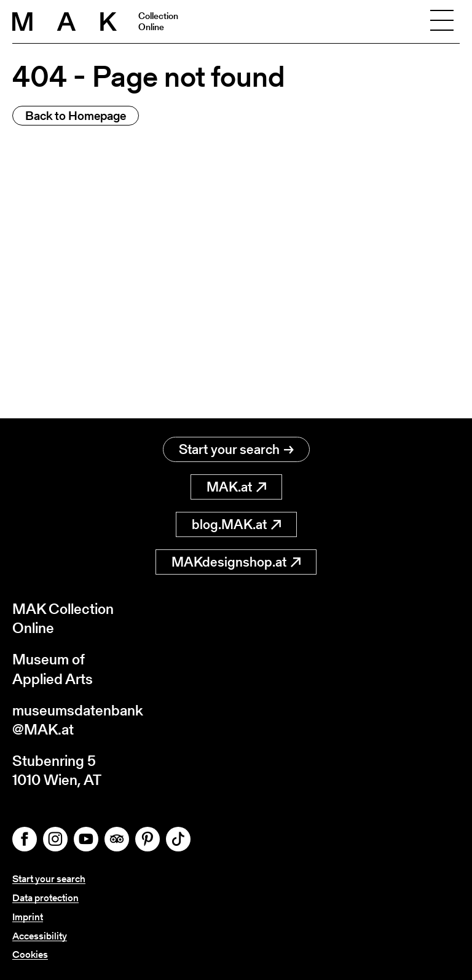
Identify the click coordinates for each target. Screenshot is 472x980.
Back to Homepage (76, 116)
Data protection (45, 898)
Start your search (236, 449)
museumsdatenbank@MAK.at (78, 720)
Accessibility (40, 936)
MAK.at (236, 487)
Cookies (30, 954)
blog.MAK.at (236, 524)
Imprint (28, 917)
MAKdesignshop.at (236, 562)
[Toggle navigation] (442, 22)
